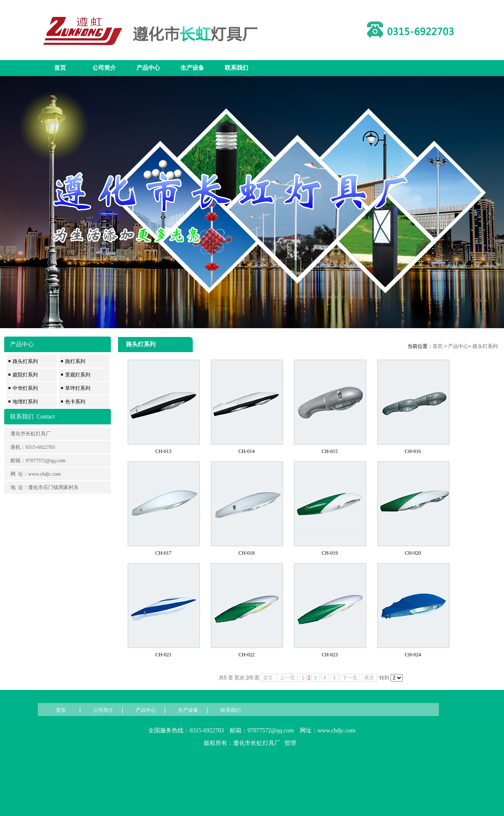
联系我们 (236, 68)
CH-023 (330, 655)
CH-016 (413, 451)
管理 (290, 743)
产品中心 (148, 68)
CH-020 (413, 553)
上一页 (287, 678)
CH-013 (164, 451)
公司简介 (104, 68)
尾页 (369, 678)
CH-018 (247, 553)
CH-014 (247, 451)
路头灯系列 (485, 346)
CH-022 (247, 655)
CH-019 (330, 553)
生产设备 (192, 68)
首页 (60, 68)
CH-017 (164, 553)
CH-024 (413, 655)
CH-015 (330, 451)
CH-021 (164, 655)
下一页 (350, 678)
